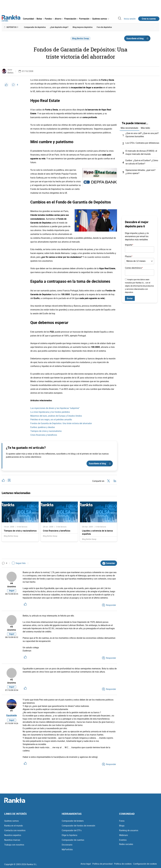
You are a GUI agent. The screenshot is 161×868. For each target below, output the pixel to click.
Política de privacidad (102, 864)
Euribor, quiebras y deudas (43, 427)
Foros (122, 821)
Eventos (123, 840)
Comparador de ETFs (72, 830)
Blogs (122, 826)
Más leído (145, 128)
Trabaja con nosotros (14, 845)
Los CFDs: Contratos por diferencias (142, 142)
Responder (109, 605)
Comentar (109, 563)
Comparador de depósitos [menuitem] (35, 27)
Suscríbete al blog (138, 38)
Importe (129, 244)
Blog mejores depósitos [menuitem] (83, 27)
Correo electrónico (133, 267)
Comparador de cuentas (73, 840)
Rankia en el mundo (14, 826)
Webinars (123, 835)
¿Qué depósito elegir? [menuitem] (59, 27)
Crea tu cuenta (149, 19)
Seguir (12, 591)
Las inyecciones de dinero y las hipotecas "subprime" (55, 408)
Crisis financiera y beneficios (44, 434)
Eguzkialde (12, 716)
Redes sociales (126, 844)
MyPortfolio (67, 849)
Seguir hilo (19, 563)
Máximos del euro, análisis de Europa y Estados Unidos (56, 415)
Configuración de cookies (145, 864)
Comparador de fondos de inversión (78, 826)
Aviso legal (86, 864)
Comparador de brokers (73, 821)
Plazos (128, 256)
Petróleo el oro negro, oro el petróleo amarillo (51, 419)
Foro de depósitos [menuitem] (104, 27)
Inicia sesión (130, 19)
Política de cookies (123, 864)
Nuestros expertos (13, 835)
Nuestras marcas (12, 840)
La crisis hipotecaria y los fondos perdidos (50, 412)
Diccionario (67, 845)
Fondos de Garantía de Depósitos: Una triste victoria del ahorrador (61, 423)
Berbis (10, 72)
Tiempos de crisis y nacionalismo (46, 431)
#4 (12, 583)
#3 (12, 626)
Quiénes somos (11, 821)
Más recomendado (129, 128)
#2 (12, 679)
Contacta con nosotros (15, 830)
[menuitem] (29, 19)
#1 (12, 711)
